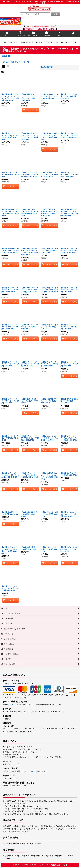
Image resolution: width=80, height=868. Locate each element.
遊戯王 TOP (7, 56)
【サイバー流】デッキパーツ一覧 (16, 62)
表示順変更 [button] (47, 67)
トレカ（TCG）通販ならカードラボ (53, 865)
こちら (11, 705)
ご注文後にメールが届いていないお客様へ (40, 29)
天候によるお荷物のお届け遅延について (40, 26)
